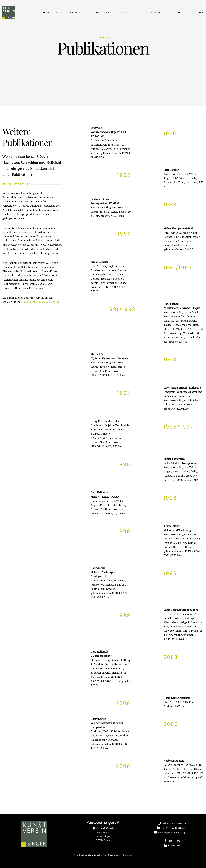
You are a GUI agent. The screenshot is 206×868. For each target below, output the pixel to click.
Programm (75, 13)
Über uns (49, 13)
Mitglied (178, 13)
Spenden (199, 13)
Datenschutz (174, 846)
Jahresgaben (104, 13)
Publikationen (131, 13)
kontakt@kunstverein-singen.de (174, 832)
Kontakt (156, 13)
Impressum (174, 841)
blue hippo (127, 855)
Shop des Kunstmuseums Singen (39, 302)
